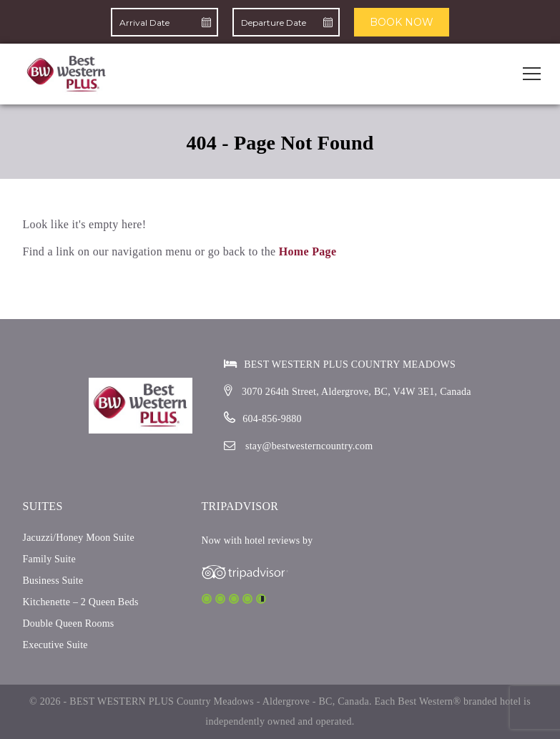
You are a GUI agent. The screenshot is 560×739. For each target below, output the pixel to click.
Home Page (308, 251)
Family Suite (49, 559)
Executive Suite (55, 645)
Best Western (425, 701)
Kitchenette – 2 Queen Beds (81, 602)
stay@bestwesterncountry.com (309, 446)
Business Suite (53, 581)
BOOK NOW (402, 22)
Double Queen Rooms (69, 623)
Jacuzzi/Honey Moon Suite (79, 538)
